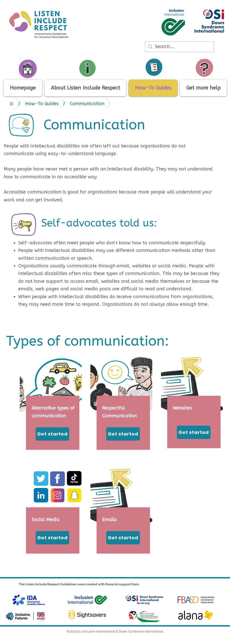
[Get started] (52, 434)
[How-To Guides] (42, 104)
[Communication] (87, 104)
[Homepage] (11, 104)
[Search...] (180, 47)
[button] (203, 88)
